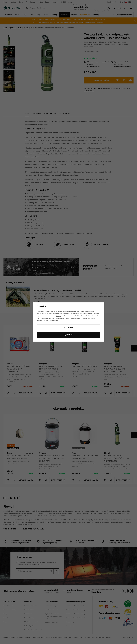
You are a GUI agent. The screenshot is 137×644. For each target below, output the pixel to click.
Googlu (59, 316)
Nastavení (68, 328)
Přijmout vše (68, 335)
